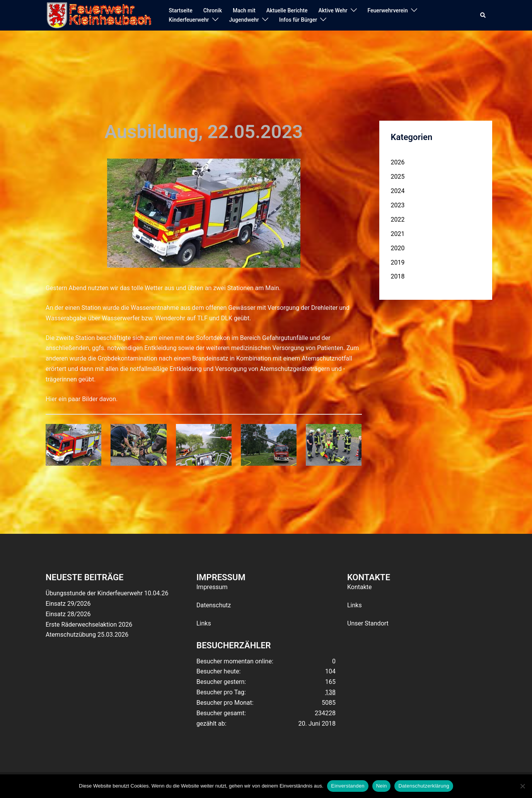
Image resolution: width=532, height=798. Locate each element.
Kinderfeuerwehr (189, 20)
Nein (382, 786)
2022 (398, 220)
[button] (483, 15)
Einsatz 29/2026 (68, 604)
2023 (398, 205)
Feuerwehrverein (388, 10)
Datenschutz (214, 605)
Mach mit (244, 10)
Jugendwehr (244, 20)
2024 (398, 191)
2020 (398, 248)
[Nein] (522, 786)
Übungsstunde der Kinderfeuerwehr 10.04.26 (107, 593)
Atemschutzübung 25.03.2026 (87, 635)
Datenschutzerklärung (424, 786)
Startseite (181, 10)
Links (204, 623)
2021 (398, 234)
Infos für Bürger (298, 20)
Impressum (212, 587)
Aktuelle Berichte (287, 10)
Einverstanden (348, 786)
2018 (398, 276)
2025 (398, 177)
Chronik (213, 10)
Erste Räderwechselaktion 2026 (89, 625)
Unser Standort (368, 623)
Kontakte (360, 587)
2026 (398, 162)
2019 (398, 262)
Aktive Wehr (333, 10)
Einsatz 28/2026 (68, 614)
